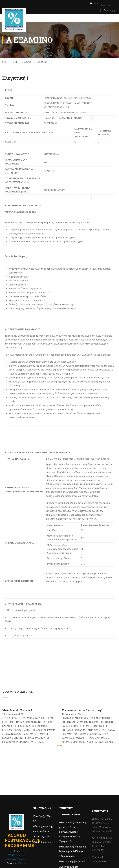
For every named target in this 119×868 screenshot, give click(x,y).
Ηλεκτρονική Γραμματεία (72, 861)
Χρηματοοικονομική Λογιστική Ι (82, 710)
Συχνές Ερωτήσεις (43, 842)
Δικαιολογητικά (41, 837)
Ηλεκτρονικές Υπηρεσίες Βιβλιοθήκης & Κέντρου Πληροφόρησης (73, 851)
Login (95, 3)
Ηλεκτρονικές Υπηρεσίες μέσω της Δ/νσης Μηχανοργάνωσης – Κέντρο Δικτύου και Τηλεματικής (73, 832)
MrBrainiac (22, 863)
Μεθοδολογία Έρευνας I (17, 710)
